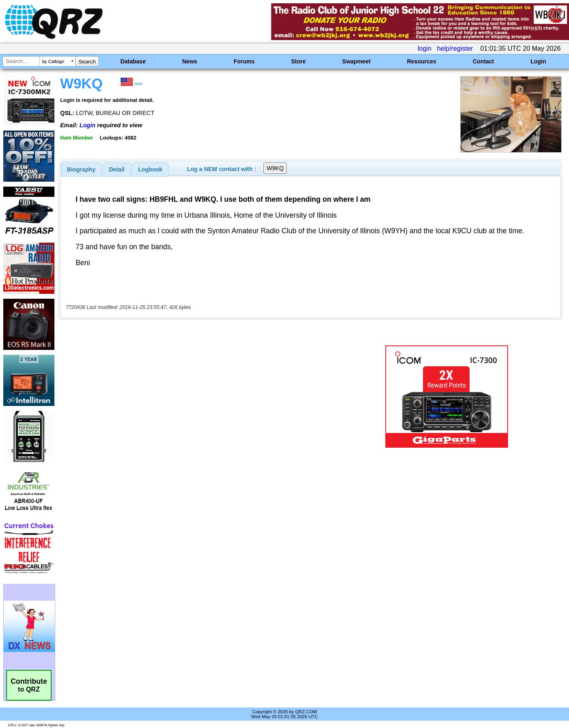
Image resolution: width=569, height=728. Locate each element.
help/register (455, 48)
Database (133, 61)
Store (299, 61)
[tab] (81, 169)
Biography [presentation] (81, 169)
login (425, 48)
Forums (244, 61)
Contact (484, 61)
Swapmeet (356, 61)
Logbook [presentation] (150, 169)
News (190, 61)
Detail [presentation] (117, 169)
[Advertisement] (201, 397)
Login (538, 61)
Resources (422, 61)
